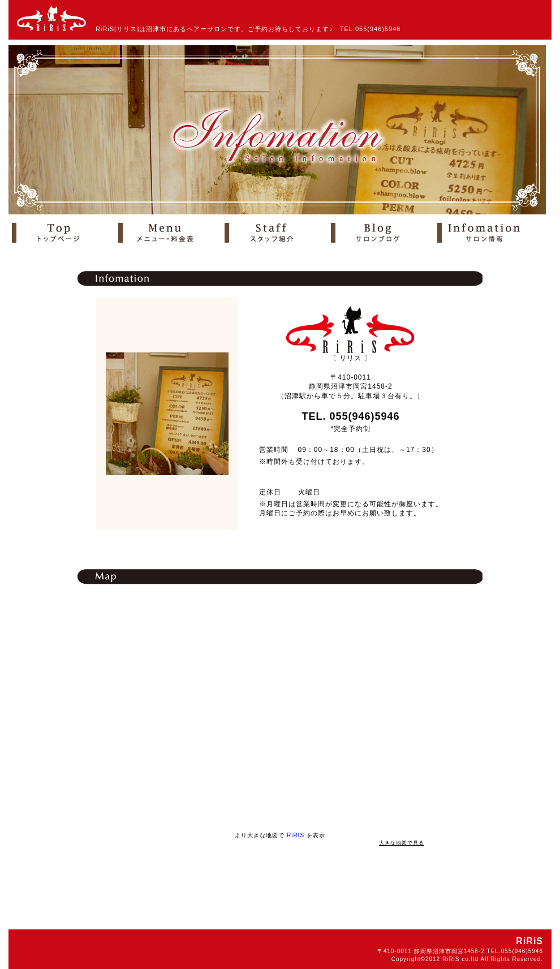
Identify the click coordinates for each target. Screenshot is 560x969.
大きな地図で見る (402, 843)
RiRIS (296, 835)
